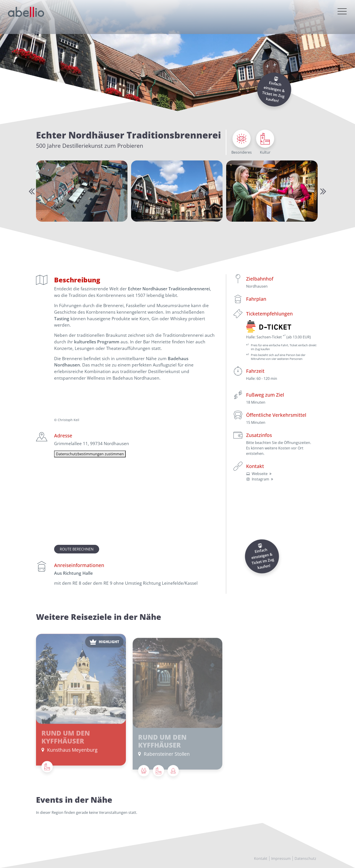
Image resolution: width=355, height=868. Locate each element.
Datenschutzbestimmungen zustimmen (90, 454)
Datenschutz (305, 858)
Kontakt (261, 858)
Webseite (260, 474)
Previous (31, 191)
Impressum (281, 858)
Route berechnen (77, 549)
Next (322, 191)
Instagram (260, 479)
